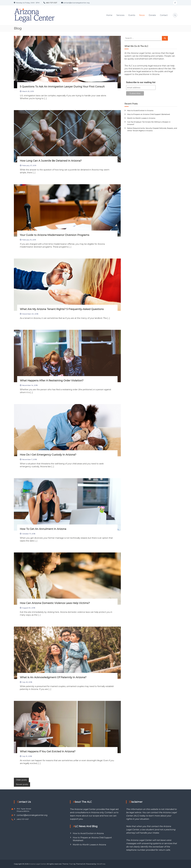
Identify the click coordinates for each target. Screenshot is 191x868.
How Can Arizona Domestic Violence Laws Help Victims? (55, 603)
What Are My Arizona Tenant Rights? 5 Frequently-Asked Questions (62, 309)
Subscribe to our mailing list (141, 82)
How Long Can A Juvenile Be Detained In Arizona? (51, 161)
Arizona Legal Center (38, 864)
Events (132, 15)
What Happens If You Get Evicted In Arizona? (48, 752)
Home (109, 15)
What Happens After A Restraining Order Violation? (52, 381)
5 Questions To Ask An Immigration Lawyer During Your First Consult (62, 87)
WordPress (101, 864)
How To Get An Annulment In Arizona (43, 529)
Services (120, 15)
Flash (71, 864)
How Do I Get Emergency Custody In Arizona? (48, 455)
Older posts (21, 780)
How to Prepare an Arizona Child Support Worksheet (149, 114)
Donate (152, 15)
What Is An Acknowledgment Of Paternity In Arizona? (53, 677)
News (142, 15)
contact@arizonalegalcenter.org (32, 815)
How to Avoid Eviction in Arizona (140, 110)
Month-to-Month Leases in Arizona (141, 118)
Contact (164, 15)
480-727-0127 (52, 3)
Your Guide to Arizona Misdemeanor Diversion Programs (55, 235)
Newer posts (22, 784)
